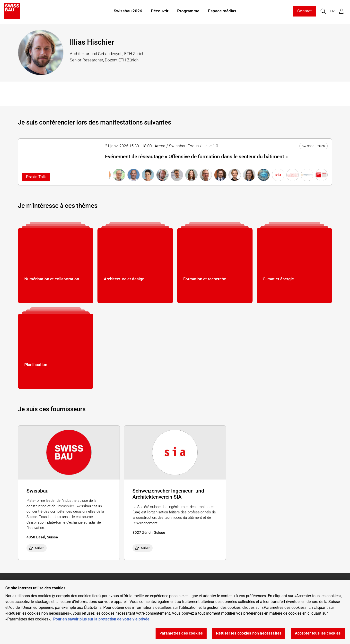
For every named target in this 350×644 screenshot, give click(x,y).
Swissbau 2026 (128, 12)
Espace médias (222, 12)
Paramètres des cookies (181, 633)
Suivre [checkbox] (37, 548)
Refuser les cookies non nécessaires (249, 633)
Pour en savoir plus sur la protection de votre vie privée (101, 619)
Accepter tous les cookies (318, 633)
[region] (175, 612)
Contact (305, 12)
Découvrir (160, 12)
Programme (188, 12)
